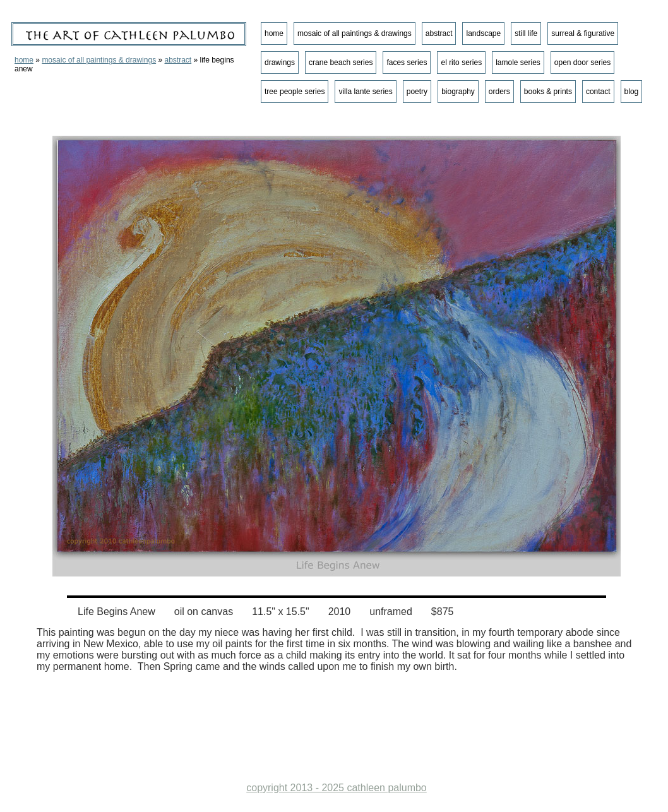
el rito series (461, 63)
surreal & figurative (583, 33)
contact (598, 92)
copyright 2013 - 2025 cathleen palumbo (337, 788)
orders (499, 92)
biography (458, 92)
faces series (407, 63)
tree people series (295, 92)
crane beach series (341, 63)
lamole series (518, 63)
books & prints (548, 92)
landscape (483, 33)
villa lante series (365, 92)
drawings (280, 63)
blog (632, 92)
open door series (582, 63)
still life (526, 33)
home (24, 60)
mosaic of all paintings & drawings (99, 60)
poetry (417, 92)
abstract (178, 60)
